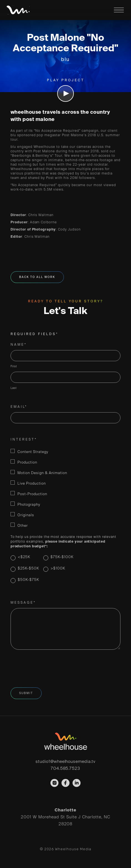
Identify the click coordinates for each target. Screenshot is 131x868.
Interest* (24, 440)
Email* (19, 407)
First (14, 366)
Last (14, 388)
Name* (19, 345)
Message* (23, 603)
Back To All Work (37, 277)
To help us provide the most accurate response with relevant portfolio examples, (63, 542)
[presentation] (53, 669)
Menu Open (119, 10)
